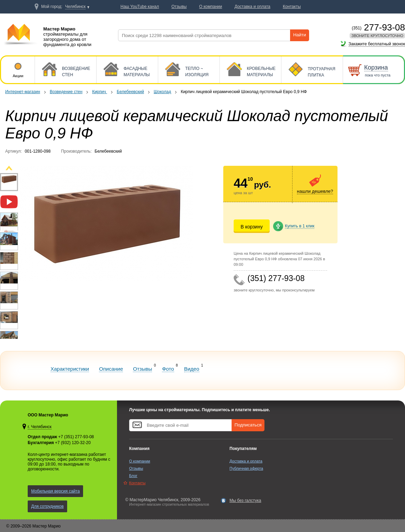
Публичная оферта (246, 468)
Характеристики (70, 369)
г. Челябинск (40, 427)
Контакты (137, 483)
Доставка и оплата (246, 461)
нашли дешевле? (315, 191)
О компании (140, 461)
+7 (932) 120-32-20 (73, 443)
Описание (111, 369)
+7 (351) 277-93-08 (76, 437)
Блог (133, 476)
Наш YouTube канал (140, 7)
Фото (168, 369)
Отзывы (142, 369)
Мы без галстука (245, 501)
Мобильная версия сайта (55, 491)
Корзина (376, 67)
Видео (192, 369)
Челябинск (75, 7)
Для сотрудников (47, 506)
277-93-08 (378, 27)
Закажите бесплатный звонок (377, 44)
